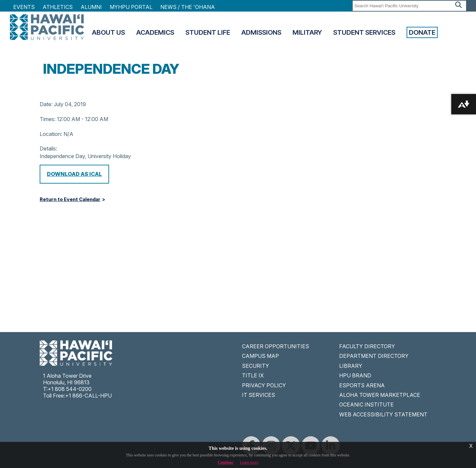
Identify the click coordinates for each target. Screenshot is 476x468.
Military (307, 32)
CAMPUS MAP (260, 356)
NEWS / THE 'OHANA (188, 7)
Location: (51, 134)
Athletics (58, 7)
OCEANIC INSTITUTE (366, 404)
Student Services (364, 32)
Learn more (249, 462)
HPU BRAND (355, 375)
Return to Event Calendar (70, 199)
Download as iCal (74, 174)
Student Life (208, 32)
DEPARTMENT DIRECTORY (374, 356)
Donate (422, 32)
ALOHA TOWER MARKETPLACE (380, 395)
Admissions (261, 32)
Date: (46, 104)
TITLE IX (253, 375)
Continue (226, 462)
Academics (155, 32)
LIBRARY (351, 366)
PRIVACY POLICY (264, 385)
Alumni (91, 7)
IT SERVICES (258, 395)
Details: (48, 149)
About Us (108, 32)
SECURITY (256, 366)
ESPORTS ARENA (362, 385)
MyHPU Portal (131, 7)
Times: (48, 119)
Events (24, 7)
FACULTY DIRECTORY (367, 346)
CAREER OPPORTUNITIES (276, 346)
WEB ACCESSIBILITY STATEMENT (383, 414)
